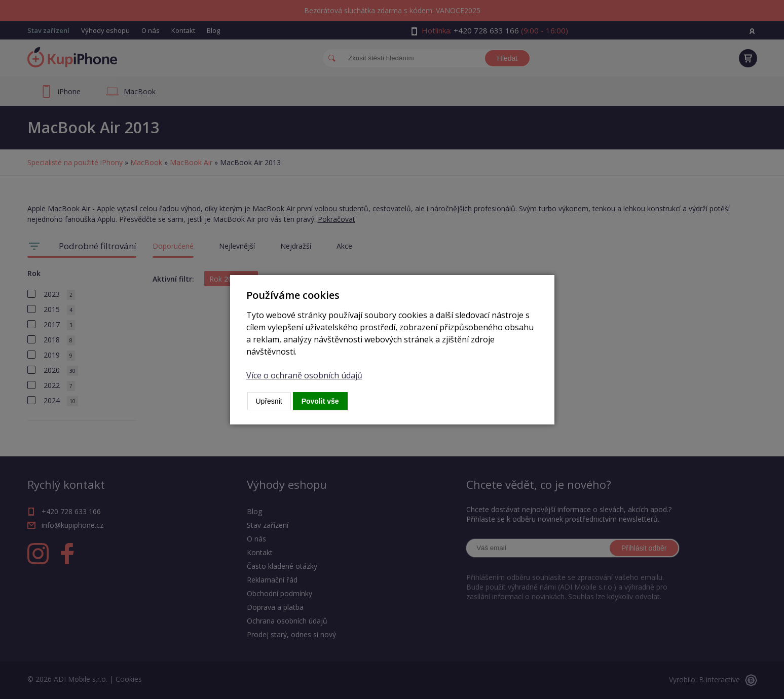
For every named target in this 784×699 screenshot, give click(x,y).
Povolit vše (320, 401)
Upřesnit (269, 401)
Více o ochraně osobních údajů (304, 375)
